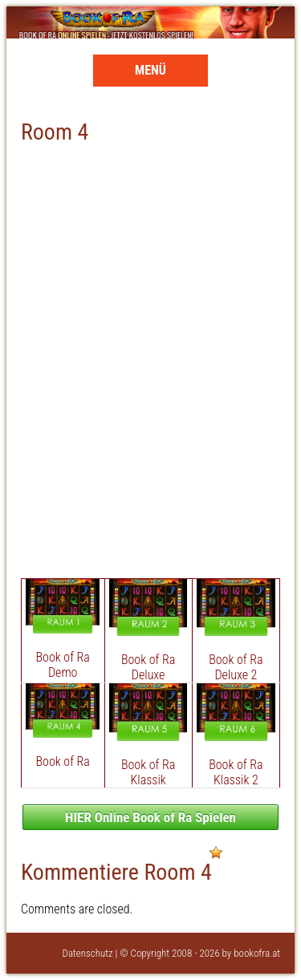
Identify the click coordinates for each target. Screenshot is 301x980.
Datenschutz (88, 953)
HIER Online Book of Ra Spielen (150, 817)
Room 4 (55, 132)
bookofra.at (257, 953)
